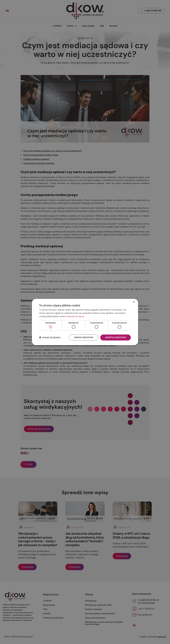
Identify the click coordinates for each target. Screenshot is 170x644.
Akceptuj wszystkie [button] (116, 337)
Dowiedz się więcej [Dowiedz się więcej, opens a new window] (75, 316)
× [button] (134, 302)
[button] (50, 338)
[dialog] (85, 322)
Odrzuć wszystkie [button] (84, 337)
